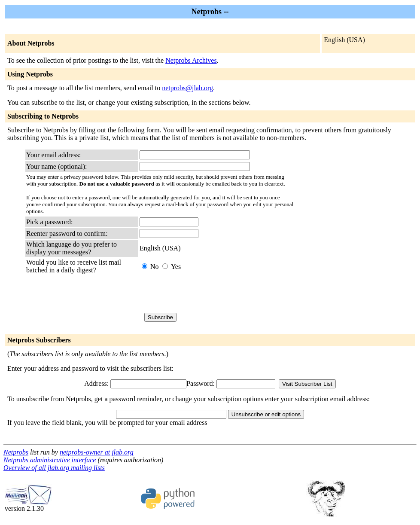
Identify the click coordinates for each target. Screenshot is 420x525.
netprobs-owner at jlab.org (97, 452)
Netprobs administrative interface (50, 460)
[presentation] (205, 293)
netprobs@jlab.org (187, 88)
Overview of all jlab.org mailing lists (54, 468)
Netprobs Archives (191, 60)
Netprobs (16, 452)
